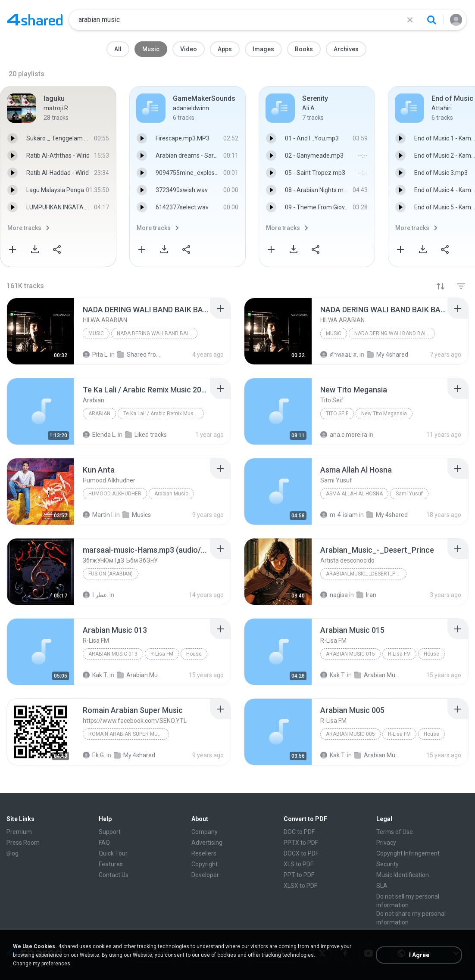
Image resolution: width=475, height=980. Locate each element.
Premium (19, 832)
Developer (205, 875)
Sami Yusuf (409, 494)
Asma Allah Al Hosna (354, 494)
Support (110, 832)
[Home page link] (35, 20)
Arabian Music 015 (350, 654)
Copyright (205, 864)
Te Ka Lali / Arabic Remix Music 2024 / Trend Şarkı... (164, 414)
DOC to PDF (299, 832)
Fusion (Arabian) (111, 574)
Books (304, 49)
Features (111, 864)
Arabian (99, 414)
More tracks (24, 228)
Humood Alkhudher (115, 494)
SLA (382, 886)
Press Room (23, 843)
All (118, 49)
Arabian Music (171, 494)
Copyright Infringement (408, 853)
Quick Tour (113, 853)
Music (151, 49)
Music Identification (403, 875)
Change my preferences (42, 964)
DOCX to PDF (301, 853)
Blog (12, 853)
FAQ (104, 843)
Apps (225, 49)
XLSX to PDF (300, 886)
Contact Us (114, 875)
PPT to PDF (299, 875)
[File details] (41, 331)
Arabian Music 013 (113, 654)
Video (189, 49)
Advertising (207, 843)
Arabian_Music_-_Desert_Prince (366, 574)
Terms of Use (395, 832)
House (194, 654)
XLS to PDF (298, 864)
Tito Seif (337, 414)
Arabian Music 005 (350, 734)
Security (387, 864)
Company (205, 832)
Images (263, 49)
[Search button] (431, 20)
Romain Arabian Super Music (127, 734)
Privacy (386, 843)
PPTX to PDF (301, 843)
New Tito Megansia (384, 414)
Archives (346, 49)
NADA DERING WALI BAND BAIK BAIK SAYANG (157, 333)
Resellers (204, 853)
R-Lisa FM (162, 654)
